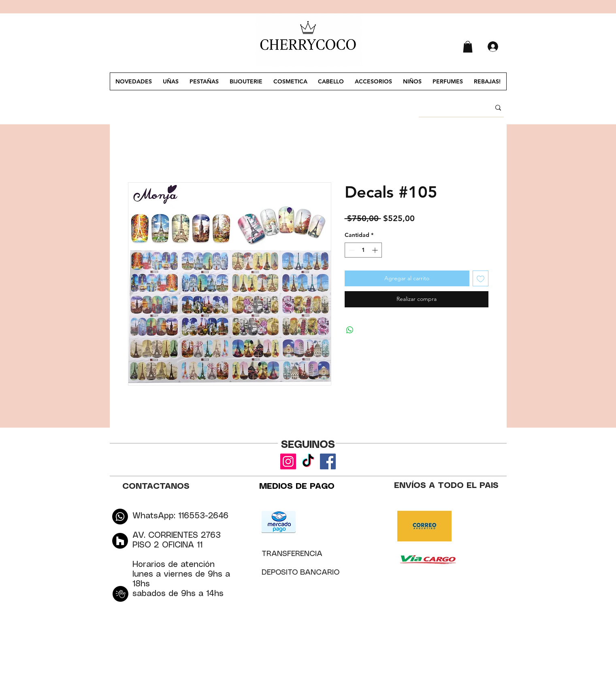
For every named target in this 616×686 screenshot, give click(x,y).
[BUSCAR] (449, 108)
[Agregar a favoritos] (481, 278)
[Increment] (376, 250)
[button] (468, 47)
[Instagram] (288, 461)
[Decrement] (351, 250)
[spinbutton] (363, 250)
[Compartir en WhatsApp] (350, 330)
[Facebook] (328, 461)
